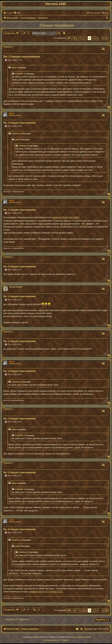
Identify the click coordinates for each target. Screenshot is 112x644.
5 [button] (93, 38)
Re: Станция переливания (22, 57)
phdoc (14, 68)
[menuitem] (17, 13)
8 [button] (103, 38)
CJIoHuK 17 (8, 47)
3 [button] (86, 38)
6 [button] (97, 38)
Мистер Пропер (16, 287)
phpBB (41, 637)
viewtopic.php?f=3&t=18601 (66, 217)
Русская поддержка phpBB (81, 637)
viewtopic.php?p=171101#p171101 (46, 592)
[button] (69, 38)
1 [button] (78, 38)
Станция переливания (57, 25)
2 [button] (82, 38)
